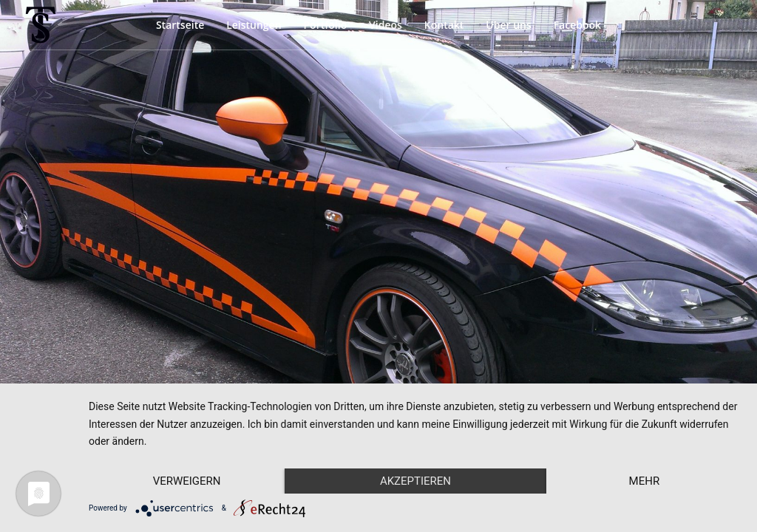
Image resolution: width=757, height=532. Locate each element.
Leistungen (254, 25)
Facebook (577, 25)
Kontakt (444, 25)
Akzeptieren (415, 481)
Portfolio (325, 25)
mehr (645, 481)
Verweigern (187, 481)
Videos (386, 25)
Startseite (180, 25)
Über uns (508, 25)
